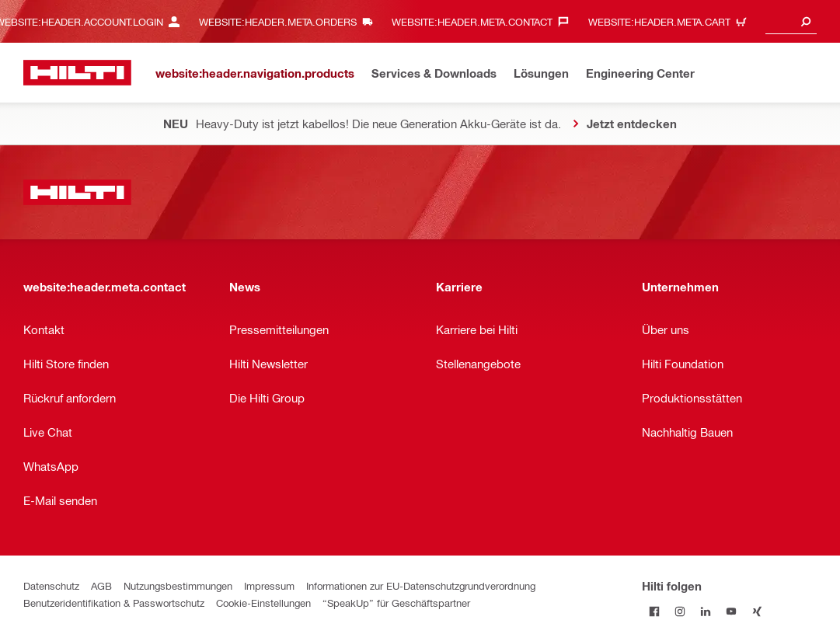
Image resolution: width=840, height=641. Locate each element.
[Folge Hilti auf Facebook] (655, 611)
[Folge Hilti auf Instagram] (680, 611)
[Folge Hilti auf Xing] (757, 611)
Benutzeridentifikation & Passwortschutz (114, 603)
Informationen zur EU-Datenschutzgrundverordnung (421, 585)
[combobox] (791, 21)
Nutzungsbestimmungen (178, 585)
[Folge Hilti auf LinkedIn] (706, 611)
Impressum (269, 585)
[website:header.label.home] (77, 73)
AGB (101, 585)
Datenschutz (51, 585)
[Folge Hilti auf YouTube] (732, 611)
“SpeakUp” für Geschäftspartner (396, 603)
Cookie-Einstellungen (263, 603)
